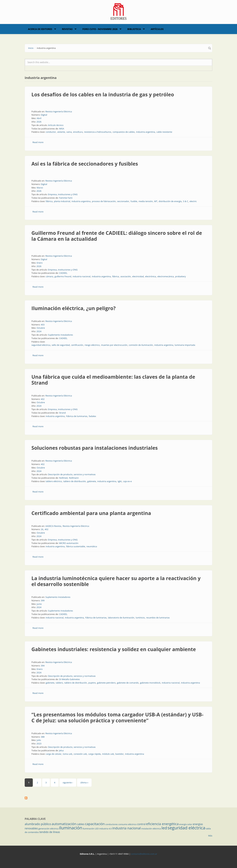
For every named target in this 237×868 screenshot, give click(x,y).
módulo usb (108, 754)
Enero (40, 263)
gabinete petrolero (106, 683)
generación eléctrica (49, 829)
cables (81, 824)
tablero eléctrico (54, 481)
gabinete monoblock (150, 683)
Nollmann (74, 478)
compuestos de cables (124, 132)
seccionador (123, 201)
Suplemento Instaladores (61, 335)
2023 (39, 744)
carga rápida (94, 754)
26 (42, 529)
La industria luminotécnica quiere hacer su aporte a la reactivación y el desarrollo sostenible (116, 581)
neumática (92, 546)
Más (210, 836)
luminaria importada (185, 345)
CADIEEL (63, 273)
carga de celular (54, 754)
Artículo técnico (56, 125)
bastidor (119, 754)
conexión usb (80, 754)
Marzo (40, 188)
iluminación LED (91, 829)
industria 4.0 (105, 829)
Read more (38, 142)
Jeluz (61, 750)
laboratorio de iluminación (121, 618)
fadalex (92, 416)
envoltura (78, 132)
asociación (125, 276)
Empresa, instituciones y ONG (63, 194)
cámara (49, 276)
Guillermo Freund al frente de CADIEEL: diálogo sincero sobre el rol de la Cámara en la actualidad (117, 236)
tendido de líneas (50, 832)
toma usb (68, 754)
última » (84, 782)
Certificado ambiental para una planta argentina (91, 513)
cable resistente (164, 132)
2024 (39, 331)
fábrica (49, 201)
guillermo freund (63, 276)
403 (43, 325)
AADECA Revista (53, 526)
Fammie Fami (66, 198)
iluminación (71, 828)
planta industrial (62, 201)
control (141, 824)
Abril (39, 118)
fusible (134, 201)
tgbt (120, 481)
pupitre (92, 683)
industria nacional (81, 276)
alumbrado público (38, 824)
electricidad (138, 276)
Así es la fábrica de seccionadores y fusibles (85, 164)
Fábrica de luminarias (77, 416)
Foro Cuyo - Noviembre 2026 (100, 29)
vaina (69, 132)
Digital (44, 115)
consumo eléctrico (127, 824)
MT (156, 201)
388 (43, 737)
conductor (51, 132)
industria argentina (146, 132)
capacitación (95, 824)
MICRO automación (69, 543)
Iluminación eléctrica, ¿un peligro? (74, 308)
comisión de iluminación (141, 345)
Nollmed (63, 478)
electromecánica (165, 276)
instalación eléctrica (151, 829)
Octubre (41, 328)
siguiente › (68, 782)
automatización (64, 824)
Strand (62, 413)
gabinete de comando (128, 683)
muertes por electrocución (114, 345)
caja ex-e (127, 481)
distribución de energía (170, 201)
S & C (186, 201)
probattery (180, 276)
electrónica (151, 276)
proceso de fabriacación (104, 201)
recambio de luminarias (158, 618)
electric (193, 201)
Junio (39, 604)
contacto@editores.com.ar (144, 854)
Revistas (67, 29)
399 (43, 600)
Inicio (31, 48)
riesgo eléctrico (92, 345)
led (164, 828)
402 (43, 399)
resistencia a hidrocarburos (98, 132)
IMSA (62, 129)
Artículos (157, 29)
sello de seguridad (61, 345)
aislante (61, 132)
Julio (39, 740)
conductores (112, 824)
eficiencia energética (162, 824)
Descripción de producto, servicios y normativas (72, 474)
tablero (59, 683)
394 (43, 666)
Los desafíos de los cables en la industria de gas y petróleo (103, 94)
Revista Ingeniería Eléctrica (59, 111)
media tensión (146, 201)
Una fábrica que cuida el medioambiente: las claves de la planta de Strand (113, 380)
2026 (39, 122)
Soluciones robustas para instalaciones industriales (95, 448)
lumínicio (140, 618)
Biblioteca (134, 29)
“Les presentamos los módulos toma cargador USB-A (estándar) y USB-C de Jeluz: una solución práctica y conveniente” (117, 717)
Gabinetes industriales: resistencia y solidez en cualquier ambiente (114, 649)
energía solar (186, 824)
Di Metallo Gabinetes (69, 679)
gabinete (92, 481)
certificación (77, 345)
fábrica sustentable (76, 546)
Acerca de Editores (40, 29)
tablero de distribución (74, 481)
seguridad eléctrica (41, 345)
